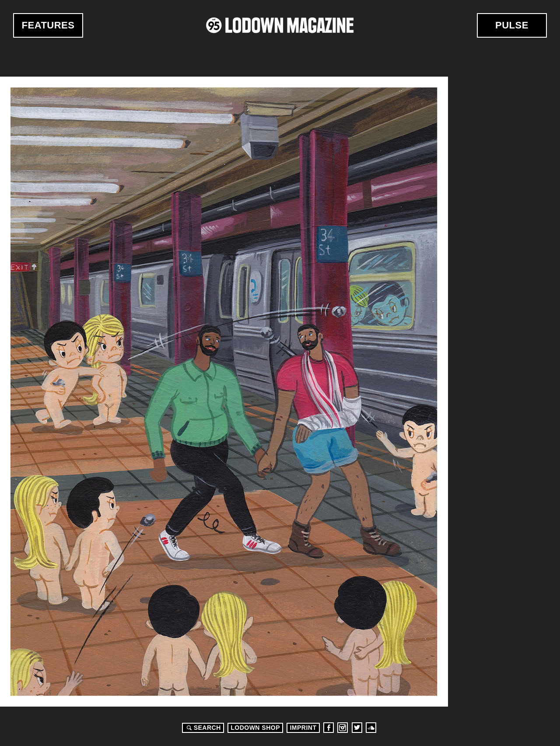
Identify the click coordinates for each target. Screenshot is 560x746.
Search (203, 728)
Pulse (512, 25)
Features (48, 25)
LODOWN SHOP (255, 728)
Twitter (357, 728)
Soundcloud (371, 728)
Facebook (329, 728)
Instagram (343, 728)
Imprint (303, 728)
